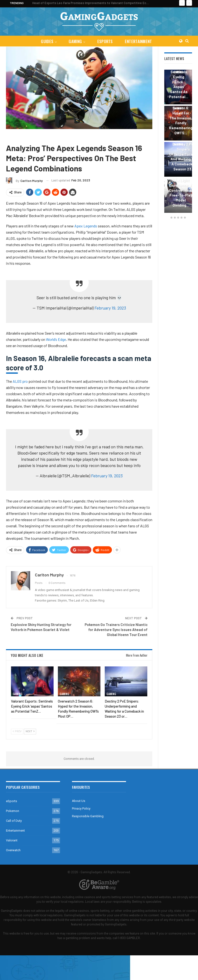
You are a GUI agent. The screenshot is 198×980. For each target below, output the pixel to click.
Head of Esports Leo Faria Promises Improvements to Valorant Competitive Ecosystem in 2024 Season (107, 3)
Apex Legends (30, 136)
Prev (17, 731)
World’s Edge (56, 339)
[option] (178, 142)
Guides (46, 41)
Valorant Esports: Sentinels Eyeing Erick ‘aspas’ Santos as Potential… (179, 79)
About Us (79, 801)
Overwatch (13, 850)
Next (30, 731)
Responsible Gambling (88, 816)
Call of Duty (14, 821)
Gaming (75, 41)
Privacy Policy (81, 808)
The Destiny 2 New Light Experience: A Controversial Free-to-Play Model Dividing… (181, 190)
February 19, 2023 (110, 308)
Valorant (12, 840)
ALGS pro (20, 381)
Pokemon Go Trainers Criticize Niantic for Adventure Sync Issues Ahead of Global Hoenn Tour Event (116, 630)
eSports (105, 41)
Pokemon (13, 811)
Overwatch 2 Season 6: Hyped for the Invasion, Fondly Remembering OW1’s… (181, 118)
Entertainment (139, 41)
